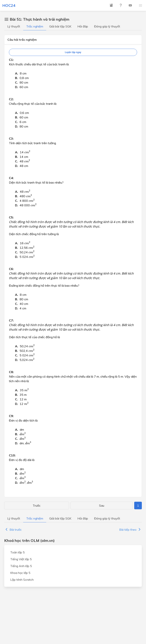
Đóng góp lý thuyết (107, 26)
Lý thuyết (14, 26)
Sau (102, 505)
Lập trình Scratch (22, 580)
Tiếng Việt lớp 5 (21, 559)
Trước (37, 505)
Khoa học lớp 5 (20, 573)
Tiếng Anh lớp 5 (21, 566)
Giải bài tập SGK (60, 26)
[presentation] (27, 152)
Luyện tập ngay (73, 52)
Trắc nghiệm (35, 26)
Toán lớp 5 (17, 552)
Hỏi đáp (83, 26)
